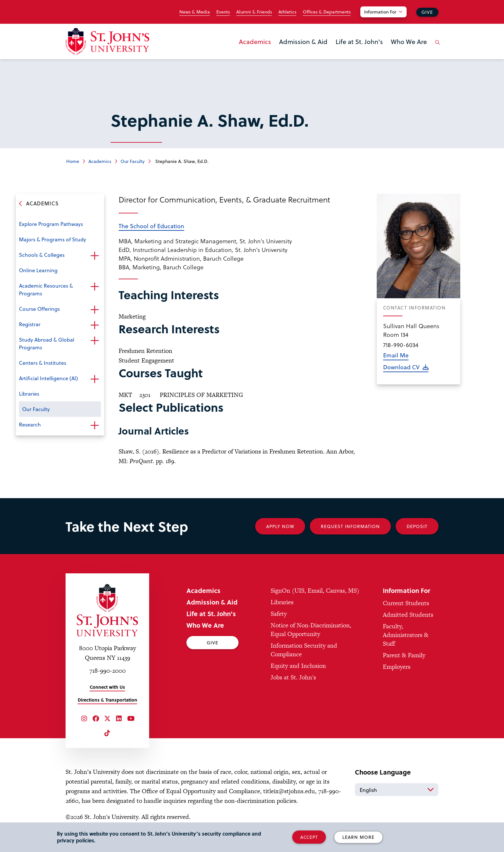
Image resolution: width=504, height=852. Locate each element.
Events (223, 12)
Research (30, 424)
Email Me (396, 355)
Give (427, 12)
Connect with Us (107, 687)
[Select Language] (397, 790)
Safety (279, 614)
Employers (397, 667)
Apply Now (280, 526)
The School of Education (151, 226)
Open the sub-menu (94, 256)
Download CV (401, 367)
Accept (309, 837)
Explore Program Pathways (51, 224)
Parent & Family (404, 655)
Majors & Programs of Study (53, 239)
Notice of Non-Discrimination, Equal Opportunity (311, 630)
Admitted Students (408, 615)
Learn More (358, 837)
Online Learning (38, 270)
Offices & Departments (327, 12)
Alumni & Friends (254, 12)
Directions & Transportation (108, 700)
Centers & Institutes (43, 363)
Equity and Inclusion (298, 666)
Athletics (287, 12)
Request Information (350, 526)
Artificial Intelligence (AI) (49, 378)
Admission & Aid (303, 41)
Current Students (406, 603)
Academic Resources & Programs (46, 289)
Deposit (417, 526)
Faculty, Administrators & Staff (406, 635)
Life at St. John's (359, 41)
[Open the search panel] (436, 47)
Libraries (29, 394)
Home (73, 161)
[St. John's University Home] (107, 41)
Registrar (30, 324)
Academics (255, 41)
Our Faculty (133, 161)
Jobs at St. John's (293, 677)
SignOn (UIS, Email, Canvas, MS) (315, 591)
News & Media (195, 12)
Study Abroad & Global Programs (47, 343)
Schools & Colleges (42, 255)
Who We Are (409, 41)
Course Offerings (39, 309)
